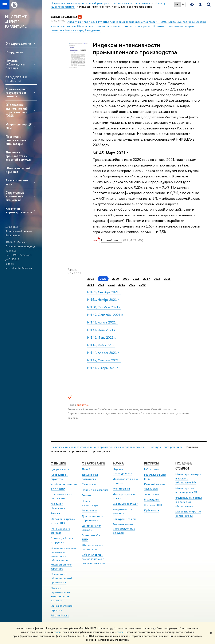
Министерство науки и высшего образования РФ (188, 478)
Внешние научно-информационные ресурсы (124, 529)
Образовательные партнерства (93, 547)
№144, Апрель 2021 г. (103, 353)
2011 (122, 285)
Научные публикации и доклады (15, 64)
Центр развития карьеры (92, 528)
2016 (157, 279)
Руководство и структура (59, 477)
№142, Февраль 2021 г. (104, 360)
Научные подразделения (122, 471)
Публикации (152, 510)
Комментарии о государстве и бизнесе (16, 92)
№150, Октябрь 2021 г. (104, 307)
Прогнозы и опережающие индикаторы (16, 140)
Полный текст (112, 240)
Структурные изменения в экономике (15, 196)
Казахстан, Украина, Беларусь (19, 210)
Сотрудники (14, 52)
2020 (116, 279)
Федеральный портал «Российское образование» (189, 502)
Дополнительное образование (92, 518)
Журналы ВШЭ (153, 505)
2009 (142, 285)
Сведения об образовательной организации (61, 578)
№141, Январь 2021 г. (103, 368)
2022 (91, 279)
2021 (103, 279)
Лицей (86, 469)
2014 (91, 285)
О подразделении (18, 43)
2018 (136, 279)
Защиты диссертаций (126, 504)
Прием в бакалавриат (95, 490)
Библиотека (151, 469)
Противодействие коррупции (62, 540)
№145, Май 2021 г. (101, 345)
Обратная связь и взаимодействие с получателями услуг (94, 559)
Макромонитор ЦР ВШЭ (19, 126)
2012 (111, 285)
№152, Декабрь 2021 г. (104, 292)
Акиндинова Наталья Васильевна (19, 233)
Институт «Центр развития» (166, 447)
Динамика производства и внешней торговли (19, 156)
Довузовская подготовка (90, 477)
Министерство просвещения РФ (186, 490)
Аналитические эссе (17, 182)
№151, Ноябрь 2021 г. (103, 300)
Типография (151, 494)
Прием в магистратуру (90, 503)
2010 (132, 285)
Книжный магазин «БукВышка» (155, 486)
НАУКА (118, 463)
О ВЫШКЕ (58, 463)
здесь (57, 632)
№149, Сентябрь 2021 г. (105, 315)
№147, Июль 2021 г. (102, 330)
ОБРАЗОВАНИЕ (93, 463)
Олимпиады (89, 484)
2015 (167, 279)
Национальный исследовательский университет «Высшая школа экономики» (98, 447)
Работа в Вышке (60, 615)
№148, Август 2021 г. (103, 322)
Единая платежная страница (62, 608)
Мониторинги (121, 489)
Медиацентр (152, 500)
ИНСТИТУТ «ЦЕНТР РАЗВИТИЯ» (16, 22)
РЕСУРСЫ (151, 463)
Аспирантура (90, 510)
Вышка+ (86, 495)
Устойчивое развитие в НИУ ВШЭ (64, 486)
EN (183, 4)
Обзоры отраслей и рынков (18, 170)
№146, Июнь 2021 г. (102, 337)
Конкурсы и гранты (124, 519)
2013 (101, 285)
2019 (126, 279)
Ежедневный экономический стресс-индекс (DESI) (17, 110)
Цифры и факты (60, 469)
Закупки (55, 513)
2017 (147, 279)
